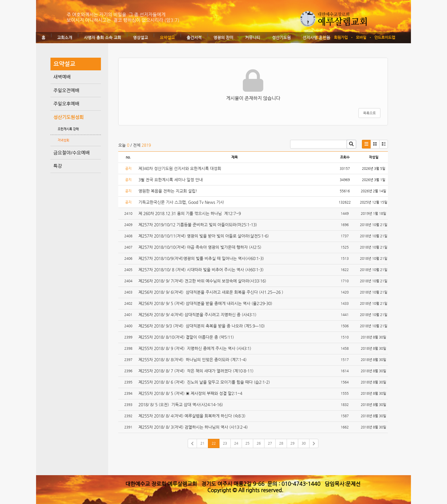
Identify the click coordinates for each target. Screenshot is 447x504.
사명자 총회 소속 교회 (103, 37)
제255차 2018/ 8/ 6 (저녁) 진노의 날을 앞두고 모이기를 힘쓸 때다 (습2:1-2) (205, 382)
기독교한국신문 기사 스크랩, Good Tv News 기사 (181, 202)
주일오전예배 (66, 90)
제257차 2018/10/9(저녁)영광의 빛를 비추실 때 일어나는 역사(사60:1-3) (202, 258)
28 (281, 443)
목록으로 (369, 113)
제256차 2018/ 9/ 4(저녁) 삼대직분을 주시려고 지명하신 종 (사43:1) (197, 315)
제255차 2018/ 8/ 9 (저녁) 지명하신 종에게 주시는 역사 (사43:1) (195, 348)
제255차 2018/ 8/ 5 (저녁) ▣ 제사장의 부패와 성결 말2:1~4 (190, 393)
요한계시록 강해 (68, 129)
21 (202, 443)
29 (292, 443)
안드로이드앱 (385, 37)
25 (247, 443)
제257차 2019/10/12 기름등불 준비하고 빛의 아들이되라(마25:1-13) (198, 225)
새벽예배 (62, 77)
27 (270, 443)
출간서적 (194, 37)
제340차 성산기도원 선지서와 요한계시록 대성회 (180, 168)
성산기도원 (281, 37)
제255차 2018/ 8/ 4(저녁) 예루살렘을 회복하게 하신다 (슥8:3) (192, 416)
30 (304, 443)
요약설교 (167, 37)
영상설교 (140, 37)
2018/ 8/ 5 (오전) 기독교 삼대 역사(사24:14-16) (181, 405)
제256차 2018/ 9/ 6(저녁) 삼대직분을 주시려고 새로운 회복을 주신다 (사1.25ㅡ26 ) (211, 292)
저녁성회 (63, 140)
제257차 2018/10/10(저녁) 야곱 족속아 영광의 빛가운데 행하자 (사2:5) (200, 247)
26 (259, 443)
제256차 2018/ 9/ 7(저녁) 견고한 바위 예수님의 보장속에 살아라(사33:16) (203, 281)
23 (225, 443)
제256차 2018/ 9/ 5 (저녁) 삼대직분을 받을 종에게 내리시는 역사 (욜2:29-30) (205, 303)
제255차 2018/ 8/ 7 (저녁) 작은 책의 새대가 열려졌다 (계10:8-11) (197, 371)
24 (236, 443)
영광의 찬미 (223, 37)
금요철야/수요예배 (72, 153)
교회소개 (65, 37)
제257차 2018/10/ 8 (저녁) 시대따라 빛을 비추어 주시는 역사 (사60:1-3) (203, 270)
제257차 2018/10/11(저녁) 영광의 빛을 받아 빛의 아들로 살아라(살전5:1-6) (204, 236)
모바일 (361, 37)
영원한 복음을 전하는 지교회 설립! (168, 191)
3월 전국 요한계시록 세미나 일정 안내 (171, 180)
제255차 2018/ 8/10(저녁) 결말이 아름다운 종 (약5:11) (187, 337)
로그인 (321, 37)
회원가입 (341, 37)
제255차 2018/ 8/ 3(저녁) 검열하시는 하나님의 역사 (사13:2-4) (194, 427)
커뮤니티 (253, 37)
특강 (58, 166)
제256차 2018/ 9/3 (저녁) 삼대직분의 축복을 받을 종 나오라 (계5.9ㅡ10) (203, 326)
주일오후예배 (66, 104)
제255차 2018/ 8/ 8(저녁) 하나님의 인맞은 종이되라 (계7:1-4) (193, 360)
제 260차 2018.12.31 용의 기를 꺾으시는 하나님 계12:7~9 (190, 213)
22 (214, 443)
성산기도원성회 (68, 117)
